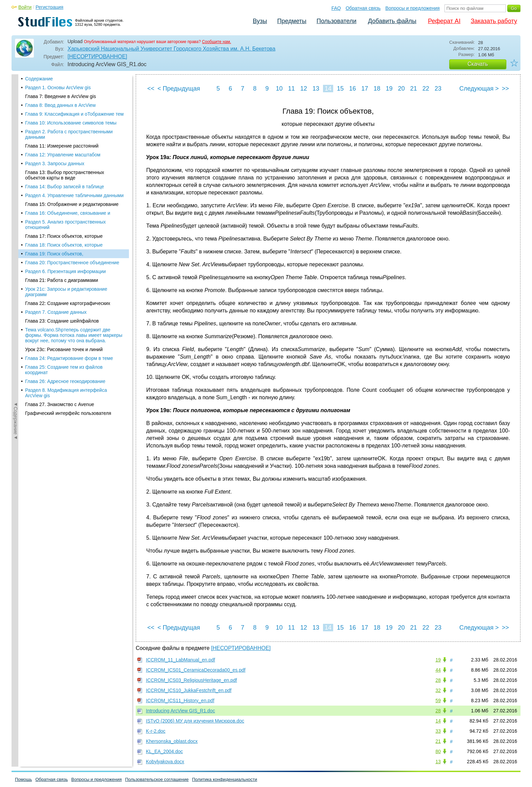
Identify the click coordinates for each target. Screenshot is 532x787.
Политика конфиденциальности (225, 779)
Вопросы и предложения (413, 8)
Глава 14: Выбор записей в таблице (64, 81)
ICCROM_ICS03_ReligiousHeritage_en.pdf (191, 680)
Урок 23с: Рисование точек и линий (64, 244)
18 (377, 89)
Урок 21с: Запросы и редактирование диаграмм (66, 186)
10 (279, 89)
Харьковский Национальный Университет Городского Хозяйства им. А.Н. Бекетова (172, 49)
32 (438, 690)
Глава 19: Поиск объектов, (54, 148)
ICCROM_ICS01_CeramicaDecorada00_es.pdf (196, 670)
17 (365, 89)
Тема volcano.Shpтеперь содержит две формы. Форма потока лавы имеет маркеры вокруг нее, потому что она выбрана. (74, 229)
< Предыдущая (179, 89)
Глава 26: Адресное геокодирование (65, 275)
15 (340, 89)
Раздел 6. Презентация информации (65, 166)
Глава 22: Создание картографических (68, 197)
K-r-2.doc (156, 731)
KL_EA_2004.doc (164, 751)
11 (291, 89)
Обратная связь (363, 8)
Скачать (478, 64)
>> (505, 89)
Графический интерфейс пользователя (68, 307)
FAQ (336, 8)
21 (414, 89)
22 (426, 89)
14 (328, 89)
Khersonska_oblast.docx (172, 741)
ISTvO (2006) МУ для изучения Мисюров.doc (195, 721)
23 (438, 89)
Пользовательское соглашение (157, 779)
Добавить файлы (392, 21)
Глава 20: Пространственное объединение (72, 157)
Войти (25, 7)
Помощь (23, 779)
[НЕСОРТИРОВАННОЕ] (97, 56)
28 (438, 680)
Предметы (292, 21)
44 (438, 670)
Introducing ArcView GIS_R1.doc (180, 711)
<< (151, 89)
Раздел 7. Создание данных (56, 206)
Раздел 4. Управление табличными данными (74, 90)
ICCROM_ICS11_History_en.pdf (180, 700)
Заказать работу (494, 21)
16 (353, 89)
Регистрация (50, 7)
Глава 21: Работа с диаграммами (62, 174)
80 (438, 751)
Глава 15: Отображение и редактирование (72, 98)
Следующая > (479, 89)
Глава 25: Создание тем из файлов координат (64, 264)
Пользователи (336, 21)
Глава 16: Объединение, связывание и (68, 107)
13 (316, 89)
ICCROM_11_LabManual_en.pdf (180, 660)
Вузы (260, 21)
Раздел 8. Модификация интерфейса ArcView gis (66, 287)
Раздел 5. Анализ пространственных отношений (65, 119)
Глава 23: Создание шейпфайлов (62, 215)
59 (438, 700)
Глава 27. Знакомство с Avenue (60, 299)
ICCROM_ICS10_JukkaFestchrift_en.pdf (189, 690)
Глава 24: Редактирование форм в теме (69, 252)
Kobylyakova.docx (165, 762)
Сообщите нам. (216, 42)
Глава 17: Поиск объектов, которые (64, 130)
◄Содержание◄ (16, 193)
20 (401, 89)
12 (304, 89)
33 (438, 731)
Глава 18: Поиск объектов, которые (64, 139)
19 (389, 89)
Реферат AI (444, 21)
